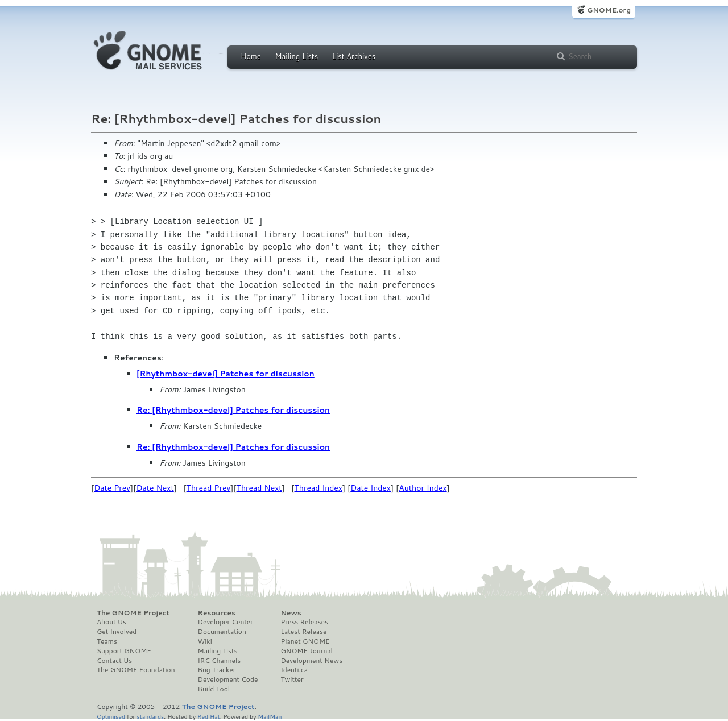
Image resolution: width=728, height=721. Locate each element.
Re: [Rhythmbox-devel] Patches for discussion (233, 410)
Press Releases (304, 622)
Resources (217, 613)
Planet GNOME (305, 641)
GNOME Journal (307, 651)
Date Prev (112, 488)
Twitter (292, 679)
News (291, 613)
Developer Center (226, 622)
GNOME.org (609, 10)
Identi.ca (294, 670)
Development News (311, 661)
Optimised (111, 716)
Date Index (371, 488)
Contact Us (114, 661)
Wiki (205, 641)
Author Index (423, 488)
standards (150, 716)
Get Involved (117, 632)
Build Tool (214, 689)
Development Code (228, 679)
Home (251, 56)
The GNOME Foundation (136, 670)
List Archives (354, 56)
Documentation (222, 632)
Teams (107, 641)
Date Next (155, 488)
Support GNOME (124, 651)
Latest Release (303, 632)
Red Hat (209, 716)
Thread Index (319, 488)
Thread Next (259, 488)
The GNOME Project (133, 613)
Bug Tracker (217, 670)
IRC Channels (220, 661)
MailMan (270, 716)
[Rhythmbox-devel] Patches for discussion (226, 374)
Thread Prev (209, 488)
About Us (111, 622)
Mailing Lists (296, 56)
